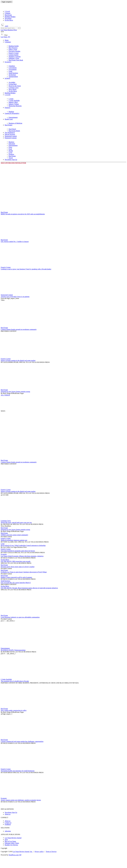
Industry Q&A (13, 102)
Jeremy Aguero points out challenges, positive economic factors (21, 800)
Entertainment (13, 117)
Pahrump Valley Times (12, 843)
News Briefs (13, 89)
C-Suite (11, 99)
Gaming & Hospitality (12, 113)
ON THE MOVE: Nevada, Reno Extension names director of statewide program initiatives (29, 588)
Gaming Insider (14, 55)
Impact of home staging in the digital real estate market (18, 360)
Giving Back (13, 84)
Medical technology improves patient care (14, 540)
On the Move (9, 20)
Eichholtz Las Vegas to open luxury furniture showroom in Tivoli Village (24, 572)
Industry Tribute (14, 104)
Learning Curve (14, 88)
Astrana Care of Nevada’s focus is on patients (15, 297)
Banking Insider (14, 46)
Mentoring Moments (15, 106)
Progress (11, 154)
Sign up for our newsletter (13, 163)
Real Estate (8, 15)
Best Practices (13, 48)
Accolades (12, 82)
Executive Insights (14, 51)
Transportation (13, 77)
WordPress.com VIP (15, 855)
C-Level (7, 11)
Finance (7, 108)
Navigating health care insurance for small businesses (18, 771)
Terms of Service (51, 852)
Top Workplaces (10, 133)
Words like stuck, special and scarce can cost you (16, 522)
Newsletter (8, 18)
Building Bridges (10, 17)
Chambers (12, 66)
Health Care (8, 119)
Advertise (8, 831)
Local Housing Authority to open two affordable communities (20, 617)
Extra (10, 147)
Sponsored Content (11, 136)
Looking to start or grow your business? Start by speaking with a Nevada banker (26, 269)
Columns (8, 13)
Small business (13, 73)
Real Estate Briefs (14, 131)
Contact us (8, 823)
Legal (10, 71)
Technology (12, 75)
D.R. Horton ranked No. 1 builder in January (15, 242)
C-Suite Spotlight (14, 101)
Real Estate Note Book (16, 60)
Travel (11, 158)
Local (10, 152)
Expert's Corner (6, 267)
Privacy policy (39, 852)
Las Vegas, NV (5, 37)
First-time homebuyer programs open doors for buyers (18, 551)
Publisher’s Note (14, 58)
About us (8, 814)
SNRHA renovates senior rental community (14, 535)
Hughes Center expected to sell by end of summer (16, 577)
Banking (11, 112)
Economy (8, 62)
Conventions (13, 68)
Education (12, 144)
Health (11, 151)
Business (11, 142)
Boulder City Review (11, 845)
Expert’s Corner (14, 53)
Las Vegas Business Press (9, 30)
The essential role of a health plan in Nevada (15, 681)
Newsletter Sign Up (11, 160)
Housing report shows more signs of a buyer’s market (18, 567)
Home (7, 40)
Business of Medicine (15, 123)
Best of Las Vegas (10, 841)
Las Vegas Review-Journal (13, 838)
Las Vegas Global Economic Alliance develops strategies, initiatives (22, 556)
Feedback (8, 824)
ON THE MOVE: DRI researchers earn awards (16, 561)
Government (13, 69)
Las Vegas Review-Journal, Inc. (23, 852)
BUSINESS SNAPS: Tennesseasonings (13, 650)
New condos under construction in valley (14, 710)
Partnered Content (10, 138)
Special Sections (10, 134)
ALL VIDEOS (5, 395)
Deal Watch (12, 129)
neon (6, 840)
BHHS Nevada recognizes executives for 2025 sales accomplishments (23, 214)
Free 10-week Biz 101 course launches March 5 (16, 583)
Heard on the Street (15, 86)
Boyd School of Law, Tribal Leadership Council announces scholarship (23, 545)
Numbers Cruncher (15, 57)
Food (10, 149)
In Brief (7, 78)
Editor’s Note (13, 49)
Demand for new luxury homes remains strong (15, 392)
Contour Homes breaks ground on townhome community (19, 329)
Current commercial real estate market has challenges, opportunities (22, 741)
